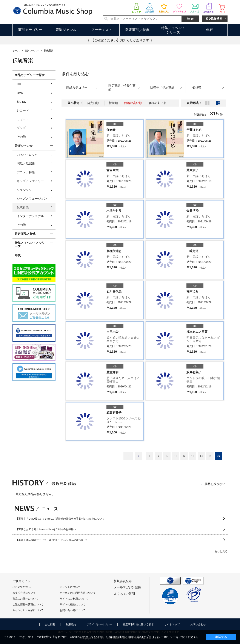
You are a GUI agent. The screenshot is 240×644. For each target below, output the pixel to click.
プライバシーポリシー (99, 624)
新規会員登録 (123, 581)
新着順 (113, 103)
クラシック (24, 190)
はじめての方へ (22, 587)
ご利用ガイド (22, 581)
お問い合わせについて (73, 610)
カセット (23, 119)
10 (167, 456)
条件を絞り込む (75, 74)
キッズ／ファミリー (30, 181)
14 (201, 456)
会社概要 (50, 624)
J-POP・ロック (27, 155)
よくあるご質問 (124, 594)
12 (184, 456)
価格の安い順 (157, 103)
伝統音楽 (23, 207)
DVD (20, 93)
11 (175, 456)
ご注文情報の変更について (28, 604)
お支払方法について (24, 593)
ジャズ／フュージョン (32, 199)
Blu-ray (22, 102)
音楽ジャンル (66, 30)
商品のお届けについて (25, 599)
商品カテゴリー (30, 30)
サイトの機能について (73, 604)
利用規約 (71, 624)
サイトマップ (172, 624)
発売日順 (93, 103)
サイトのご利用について (74, 599)
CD (19, 84)
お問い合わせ (198, 624)
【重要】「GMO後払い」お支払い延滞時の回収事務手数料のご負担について (60, 519)
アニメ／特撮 (26, 172)
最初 (128, 456)
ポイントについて (70, 587)
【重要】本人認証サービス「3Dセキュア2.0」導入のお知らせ (51, 540)
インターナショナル (30, 216)
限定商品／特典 (137, 30)
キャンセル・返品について (28, 610)
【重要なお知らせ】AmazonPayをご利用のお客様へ (46, 529)
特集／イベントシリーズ (173, 30)
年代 (210, 30)
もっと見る (221, 551)
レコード (23, 110)
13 (193, 456)
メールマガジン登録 (127, 587)
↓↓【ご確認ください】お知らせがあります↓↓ (120, 40)
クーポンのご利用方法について (78, 593)
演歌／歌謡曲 (26, 163)
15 (210, 456)
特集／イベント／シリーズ (30, 245)
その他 (21, 137)
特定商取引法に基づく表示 (138, 624)
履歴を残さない (215, 484)
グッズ (21, 128)
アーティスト (102, 30)
